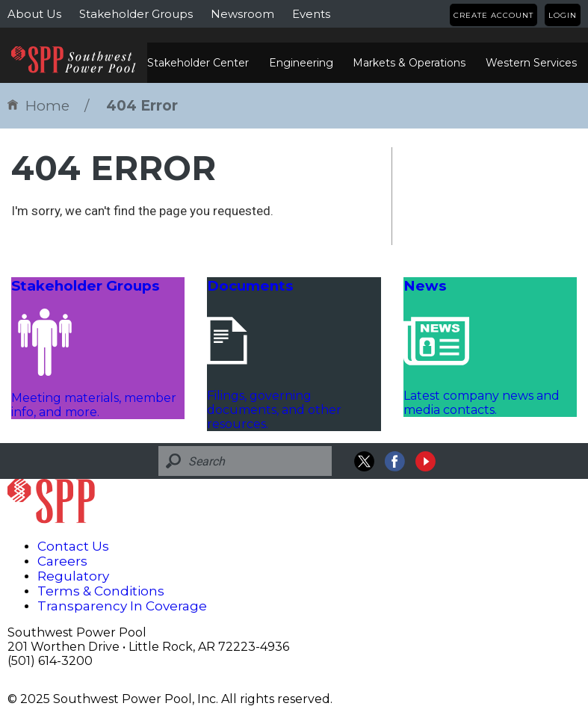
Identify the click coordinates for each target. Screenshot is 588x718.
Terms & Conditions (101, 591)
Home (38, 106)
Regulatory (73, 576)
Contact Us (73, 546)
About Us (34, 14)
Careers (62, 561)
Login (563, 15)
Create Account (493, 15)
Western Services (531, 63)
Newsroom (242, 14)
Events (311, 14)
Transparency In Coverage (122, 606)
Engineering (301, 63)
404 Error (142, 106)
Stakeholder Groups (136, 14)
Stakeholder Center (198, 63)
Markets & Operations (409, 63)
